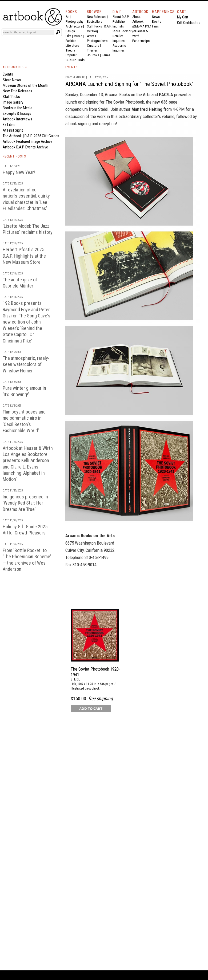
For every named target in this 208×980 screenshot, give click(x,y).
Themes (92, 50)
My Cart (183, 17)
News (156, 17)
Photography (74, 21)
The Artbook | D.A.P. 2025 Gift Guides (31, 136)
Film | (70, 36)
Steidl (103, 109)
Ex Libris (9, 125)
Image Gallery (13, 102)
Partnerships (141, 41)
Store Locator (122, 31)
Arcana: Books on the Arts (128, 95)
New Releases (97, 17)
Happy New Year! (19, 172)
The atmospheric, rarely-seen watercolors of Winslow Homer (26, 364)
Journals (93, 55)
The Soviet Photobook (125, 102)
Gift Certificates (189, 23)
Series (106, 55)
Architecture (74, 26)
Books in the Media (17, 108)
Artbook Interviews (17, 119)
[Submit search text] (58, 32)
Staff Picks (94, 26)
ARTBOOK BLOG (15, 67)
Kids (81, 60)
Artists (91, 36)
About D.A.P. (121, 17)
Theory (70, 50)
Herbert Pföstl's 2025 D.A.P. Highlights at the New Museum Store (24, 256)
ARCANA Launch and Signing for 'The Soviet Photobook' (129, 84)
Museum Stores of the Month (25, 85)
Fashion (71, 41)
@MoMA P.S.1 (142, 26)
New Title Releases (17, 91)
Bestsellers (95, 21)
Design (70, 31)
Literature (72, 46)
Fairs (155, 26)
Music (78, 36)
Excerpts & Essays (17, 113)
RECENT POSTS (14, 156)
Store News (12, 80)
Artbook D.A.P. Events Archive (25, 147)
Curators (93, 46)
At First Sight (13, 130)
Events (157, 21)
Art (68, 17)
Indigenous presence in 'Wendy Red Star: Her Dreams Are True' (25, 503)
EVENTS (71, 67)
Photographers (97, 41)
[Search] (29, 32)
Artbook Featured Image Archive (27, 141)
